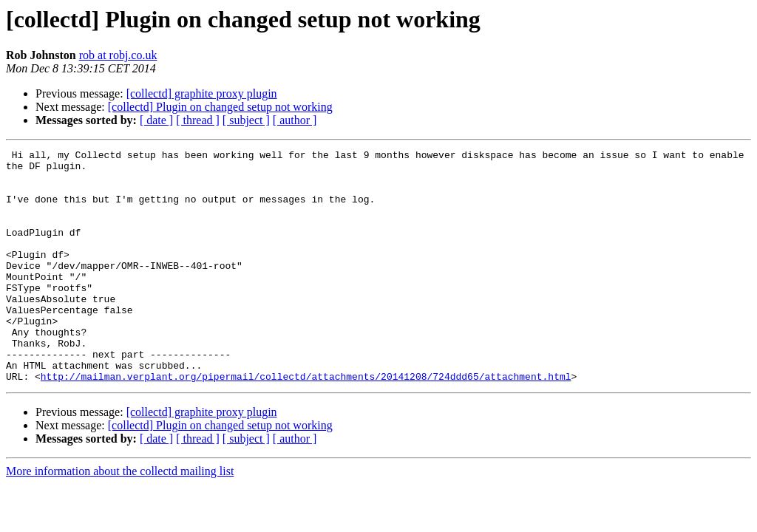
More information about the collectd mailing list (120, 518)
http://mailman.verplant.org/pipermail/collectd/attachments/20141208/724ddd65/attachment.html (306, 423)
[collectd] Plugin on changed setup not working (220, 107)
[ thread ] (198, 120)
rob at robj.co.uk (118, 55)
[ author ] (295, 120)
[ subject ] (246, 120)
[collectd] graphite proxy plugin (202, 93)
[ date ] (156, 120)
